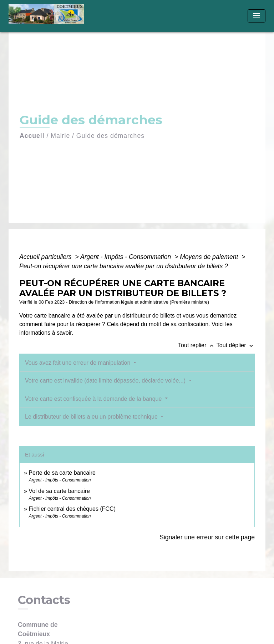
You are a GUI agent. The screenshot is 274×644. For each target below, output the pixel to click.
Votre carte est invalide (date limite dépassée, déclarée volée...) (106, 381)
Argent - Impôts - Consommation (126, 257)
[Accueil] (49, 16)
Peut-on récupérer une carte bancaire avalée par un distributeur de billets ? (124, 266)
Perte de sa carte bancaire (62, 473)
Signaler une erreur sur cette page (207, 537)
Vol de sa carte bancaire (59, 491)
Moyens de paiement (210, 257)
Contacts (44, 600)
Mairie (60, 136)
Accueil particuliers (46, 257)
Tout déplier (236, 345)
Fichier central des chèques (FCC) (72, 509)
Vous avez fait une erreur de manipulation (78, 363)
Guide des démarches (110, 136)
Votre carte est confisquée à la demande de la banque (94, 399)
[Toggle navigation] (257, 16)
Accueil (32, 136)
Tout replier (197, 345)
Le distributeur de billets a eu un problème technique (92, 417)
